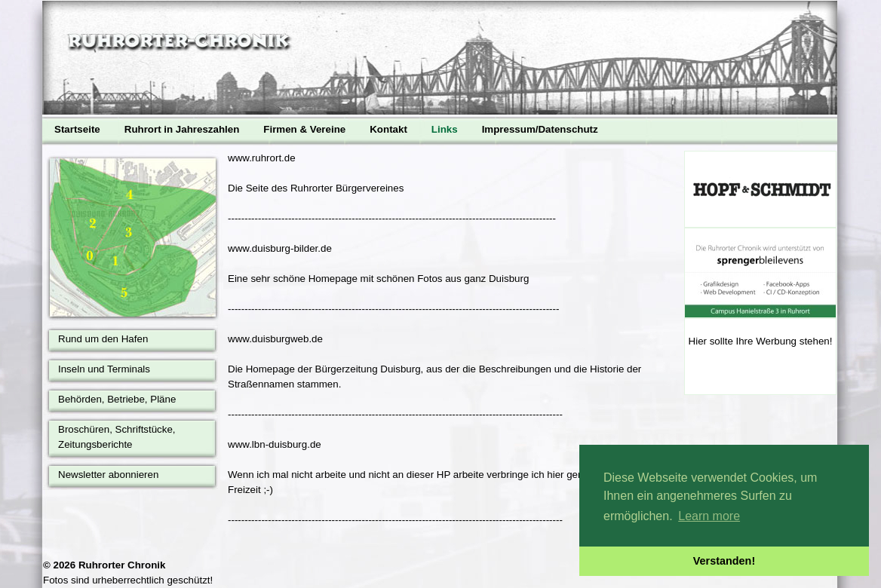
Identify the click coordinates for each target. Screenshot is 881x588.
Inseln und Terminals (104, 369)
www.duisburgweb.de (275, 339)
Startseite (77, 129)
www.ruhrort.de (262, 158)
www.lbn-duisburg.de (275, 444)
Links (445, 129)
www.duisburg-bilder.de (280, 248)
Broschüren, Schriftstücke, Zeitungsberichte (117, 437)
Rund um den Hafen (103, 339)
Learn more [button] (709, 516)
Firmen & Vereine (304, 129)
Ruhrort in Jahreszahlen (182, 129)
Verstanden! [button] (724, 561)
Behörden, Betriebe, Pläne (117, 399)
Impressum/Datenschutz (540, 129)
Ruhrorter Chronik (122, 565)
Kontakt (388, 129)
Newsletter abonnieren (108, 475)
